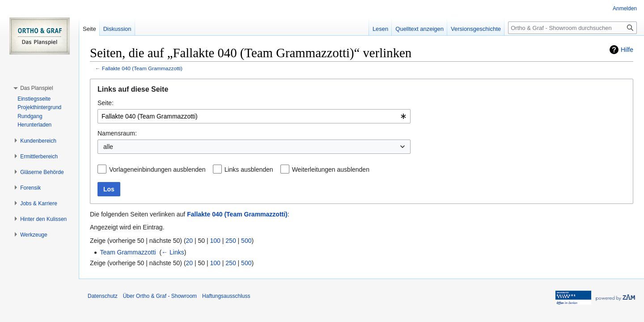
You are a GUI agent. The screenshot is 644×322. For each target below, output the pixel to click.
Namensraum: (117, 133)
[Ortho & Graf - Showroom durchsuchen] (572, 28)
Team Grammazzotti (128, 252)
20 (190, 241)
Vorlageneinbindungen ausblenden (157, 169)
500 (246, 241)
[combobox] (254, 116)
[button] (36, 88)
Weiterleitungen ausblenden (331, 169)
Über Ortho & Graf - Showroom (160, 296)
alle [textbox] (108, 147)
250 (231, 241)
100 (215, 241)
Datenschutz (103, 296)
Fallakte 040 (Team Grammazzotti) (142, 68)
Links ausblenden (249, 169)
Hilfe (627, 50)
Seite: (106, 103)
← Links (173, 252)
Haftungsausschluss (226, 296)
